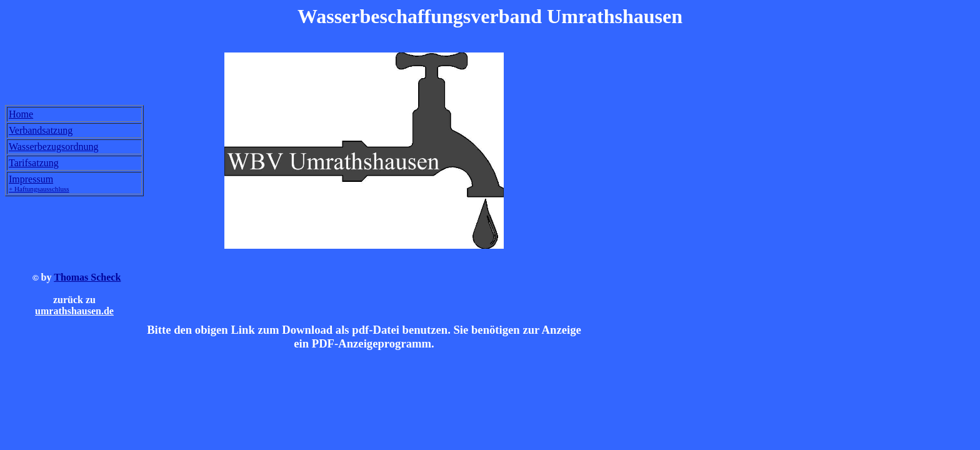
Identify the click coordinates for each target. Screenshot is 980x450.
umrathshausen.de (74, 313)
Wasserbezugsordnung (54, 147)
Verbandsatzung (41, 130)
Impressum (39, 183)
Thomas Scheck (87, 279)
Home (21, 114)
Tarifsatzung (34, 163)
